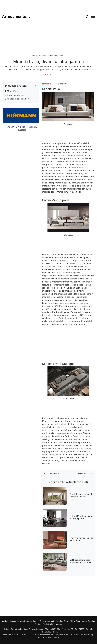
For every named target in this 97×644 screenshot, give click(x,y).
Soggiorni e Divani (17, 621)
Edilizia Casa (75, 621)
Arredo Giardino (88, 621)
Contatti (38, 624)
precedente (52, 474)
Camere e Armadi (47, 621)
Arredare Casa (62, 621)
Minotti (49, 75)
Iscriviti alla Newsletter (53, 624)
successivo (85, 474)
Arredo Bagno (32, 621)
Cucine (5, 621)
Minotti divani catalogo (18, 99)
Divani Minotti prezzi (17, 95)
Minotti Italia (13, 91)
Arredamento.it (16, 16)
